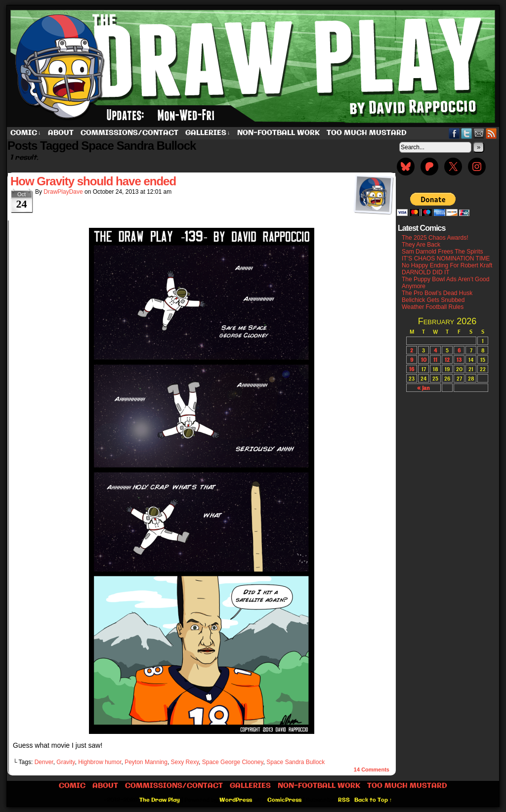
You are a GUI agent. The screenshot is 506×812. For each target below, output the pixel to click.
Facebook (454, 133)
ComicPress (284, 800)
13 (459, 360)
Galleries (208, 133)
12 (447, 360)
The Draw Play (254, 66)
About (61, 133)
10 (424, 360)
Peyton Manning (146, 762)
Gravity (65, 762)
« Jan (423, 388)
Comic (26, 133)
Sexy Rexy (185, 762)
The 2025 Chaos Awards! (435, 238)
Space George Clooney (233, 762)
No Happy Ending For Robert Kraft (447, 265)
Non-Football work (278, 133)
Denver (44, 762)
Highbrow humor (100, 762)
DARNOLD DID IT (426, 272)
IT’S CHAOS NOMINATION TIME (446, 258)
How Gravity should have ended (93, 181)
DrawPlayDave (63, 192)
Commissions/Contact (129, 133)
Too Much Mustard (367, 133)
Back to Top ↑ (373, 800)
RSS (491, 133)
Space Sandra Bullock (295, 762)
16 (412, 369)
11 (435, 360)
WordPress (236, 800)
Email (479, 133)
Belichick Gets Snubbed (433, 300)
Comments (372, 769)
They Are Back (421, 245)
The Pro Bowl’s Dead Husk (437, 293)
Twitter (467, 133)
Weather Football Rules (433, 307)
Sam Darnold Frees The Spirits (443, 252)
